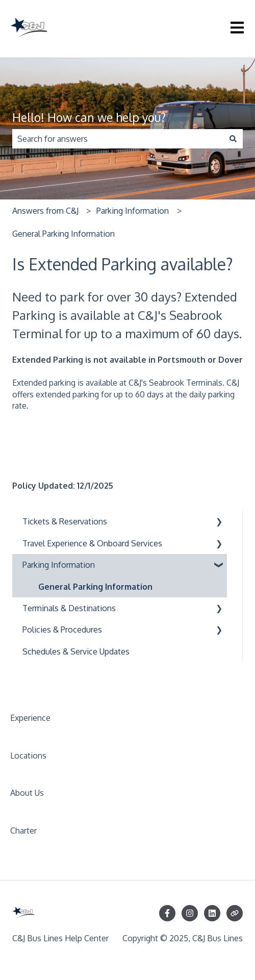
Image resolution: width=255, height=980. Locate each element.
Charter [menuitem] (23, 831)
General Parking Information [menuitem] (95, 587)
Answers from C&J (45, 211)
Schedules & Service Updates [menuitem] (76, 651)
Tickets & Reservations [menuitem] (65, 521)
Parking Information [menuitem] (59, 565)
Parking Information (133, 211)
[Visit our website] (235, 913)
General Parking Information (63, 234)
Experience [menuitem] (30, 718)
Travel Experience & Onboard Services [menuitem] (92, 543)
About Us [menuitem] (27, 793)
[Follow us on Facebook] (167, 913)
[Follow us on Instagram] (190, 913)
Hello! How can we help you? (89, 117)
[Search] (233, 139)
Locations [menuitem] (28, 756)
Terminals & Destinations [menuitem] (69, 608)
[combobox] (118, 139)
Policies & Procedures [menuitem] (62, 630)
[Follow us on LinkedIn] (212, 913)
